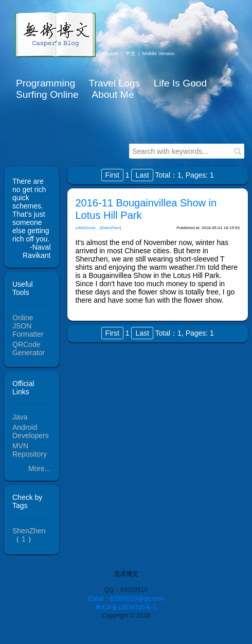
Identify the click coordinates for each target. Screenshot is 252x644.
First (112, 175)
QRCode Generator (29, 349)
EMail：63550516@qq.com (126, 599)
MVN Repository (30, 450)
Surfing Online (47, 94)
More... (40, 468)
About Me (113, 94)
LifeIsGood (86, 228)
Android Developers (31, 431)
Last (142, 175)
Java (20, 417)
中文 (131, 53)
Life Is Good (180, 83)
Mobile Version (159, 53)
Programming (46, 83)
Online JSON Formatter (28, 326)
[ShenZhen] (110, 228)
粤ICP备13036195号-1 (126, 607)
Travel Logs (114, 83)
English (110, 53)
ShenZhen (29, 531)
